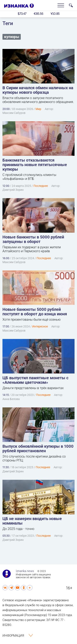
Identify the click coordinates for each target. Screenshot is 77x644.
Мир (38, 109)
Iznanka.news (25, 571)
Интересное (40, 326)
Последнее (41, 186)
